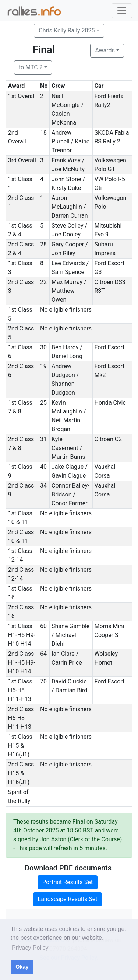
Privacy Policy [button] (30, 948)
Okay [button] (22, 967)
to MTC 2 (31, 67)
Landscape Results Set (68, 899)
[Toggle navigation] (122, 11)
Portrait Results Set (68, 882)
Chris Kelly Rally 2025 (67, 30)
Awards (105, 50)
